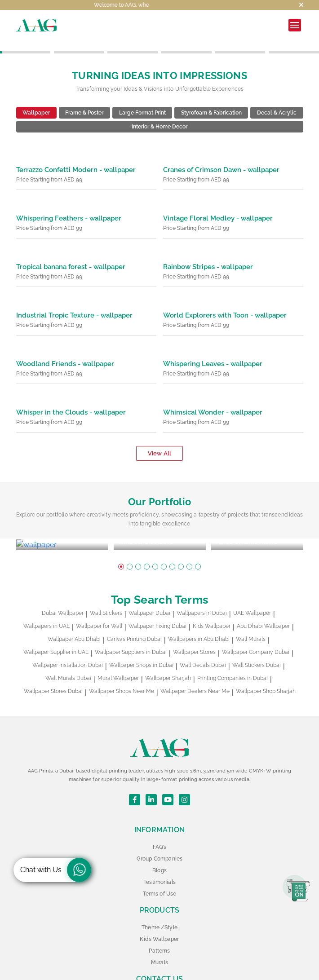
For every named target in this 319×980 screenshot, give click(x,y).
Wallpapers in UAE (47, 605)
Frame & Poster (84, 102)
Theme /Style (159, 907)
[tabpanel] (62, 529)
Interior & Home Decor (159, 116)
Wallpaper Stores (194, 631)
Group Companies (159, 838)
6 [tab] (164, 546)
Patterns (159, 930)
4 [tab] (147, 546)
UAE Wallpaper (252, 592)
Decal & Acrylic (277, 102)
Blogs (159, 850)
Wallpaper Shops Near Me (122, 671)
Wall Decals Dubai (203, 645)
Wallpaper (36, 102)
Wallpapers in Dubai (202, 592)
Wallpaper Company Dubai (256, 631)
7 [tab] (172, 546)
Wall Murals (251, 618)
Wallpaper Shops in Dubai (141, 645)
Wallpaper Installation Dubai (68, 645)
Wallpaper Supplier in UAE (56, 631)
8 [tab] (181, 546)
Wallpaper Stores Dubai (53, 671)
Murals (159, 942)
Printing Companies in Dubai (233, 658)
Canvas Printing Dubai (134, 618)
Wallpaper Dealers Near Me (195, 671)
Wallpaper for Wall (99, 605)
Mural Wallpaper (118, 658)
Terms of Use (160, 873)
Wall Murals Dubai (68, 658)
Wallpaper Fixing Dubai (157, 605)
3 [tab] (138, 546)
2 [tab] (130, 546)
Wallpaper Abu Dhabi (74, 618)
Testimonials (159, 861)
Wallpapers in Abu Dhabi (199, 618)
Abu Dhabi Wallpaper (263, 605)
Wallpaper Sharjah (168, 658)
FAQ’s (159, 826)
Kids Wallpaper (212, 605)
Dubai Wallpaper (63, 592)
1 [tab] (121, 546)
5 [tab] (155, 546)
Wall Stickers (106, 592)
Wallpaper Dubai (149, 592)
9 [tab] (189, 546)
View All (159, 443)
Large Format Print (142, 102)
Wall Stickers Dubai (257, 645)
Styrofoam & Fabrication (211, 102)
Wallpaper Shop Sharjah (266, 671)
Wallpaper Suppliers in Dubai (131, 631)
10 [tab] (198, 546)
